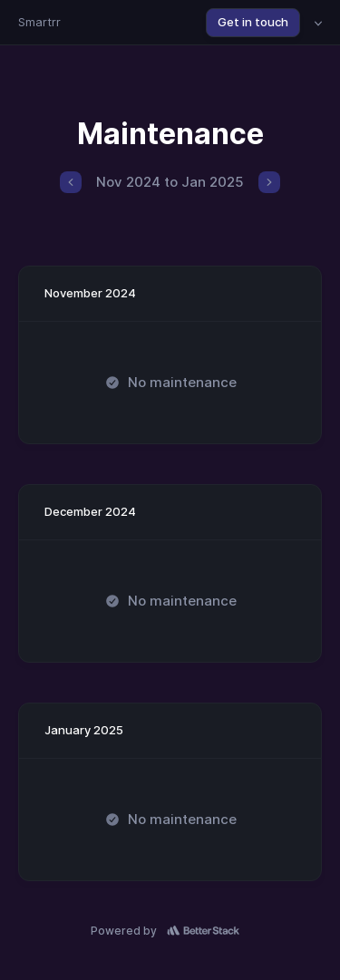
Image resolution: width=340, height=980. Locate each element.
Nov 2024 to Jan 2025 (170, 182)
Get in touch (253, 22)
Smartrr (39, 22)
